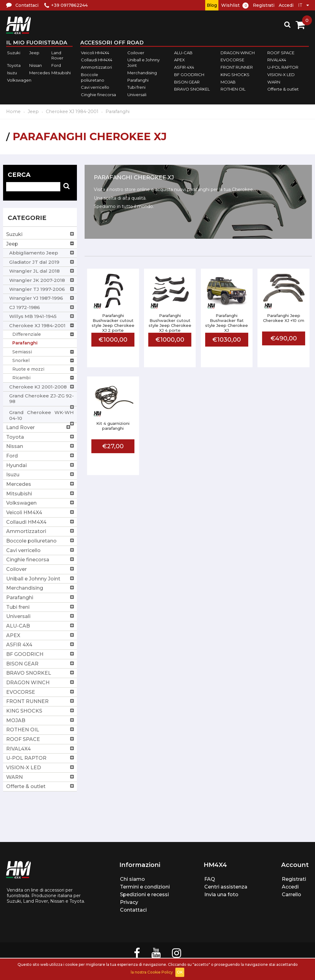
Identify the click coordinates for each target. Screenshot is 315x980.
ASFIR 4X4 (184, 67)
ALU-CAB (183, 53)
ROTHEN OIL (233, 89)
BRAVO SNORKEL (192, 89)
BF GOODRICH (189, 75)
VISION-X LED (281, 75)
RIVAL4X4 (277, 60)
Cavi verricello (95, 87)
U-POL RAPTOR (283, 67)
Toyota (14, 65)
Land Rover (57, 55)
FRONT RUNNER (237, 67)
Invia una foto (221, 895)
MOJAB (228, 82)
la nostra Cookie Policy (152, 972)
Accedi (286, 5)
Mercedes (40, 73)
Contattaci (133, 910)
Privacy (129, 902)
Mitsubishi (61, 73)
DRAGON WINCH (238, 53)
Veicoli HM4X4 (95, 53)
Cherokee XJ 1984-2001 (72, 112)
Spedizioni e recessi (144, 895)
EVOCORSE (232, 60)
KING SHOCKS (235, 75)
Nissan (36, 65)
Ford (56, 65)
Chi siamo (132, 879)
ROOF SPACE (281, 53)
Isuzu (12, 73)
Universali (137, 95)
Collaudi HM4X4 (97, 60)
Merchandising (142, 73)
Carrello (291, 895)
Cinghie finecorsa (98, 95)
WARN (274, 82)
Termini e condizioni (145, 887)
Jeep (34, 53)
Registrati (264, 5)
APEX (179, 60)
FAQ (210, 879)
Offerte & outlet (283, 89)
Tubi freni (136, 87)
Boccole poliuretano (93, 77)
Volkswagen (19, 80)
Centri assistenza (226, 887)
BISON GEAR (187, 82)
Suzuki (14, 53)
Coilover (136, 53)
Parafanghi (138, 80)
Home (13, 112)
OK (180, 972)
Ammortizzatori (96, 67)
